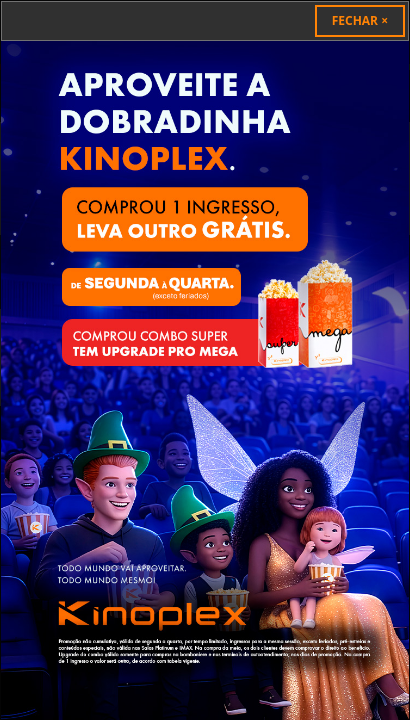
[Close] (360, 21)
